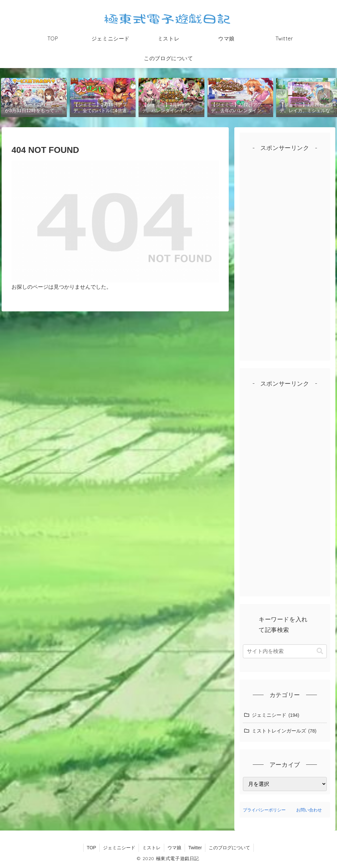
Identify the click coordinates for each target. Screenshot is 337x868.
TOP (92, 848)
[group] (34, 97)
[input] (285, 651)
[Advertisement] (285, 259)
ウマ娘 (174, 848)
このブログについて (229, 848)
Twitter (195, 848)
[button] (325, 96)
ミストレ (151, 848)
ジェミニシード (119, 848)
